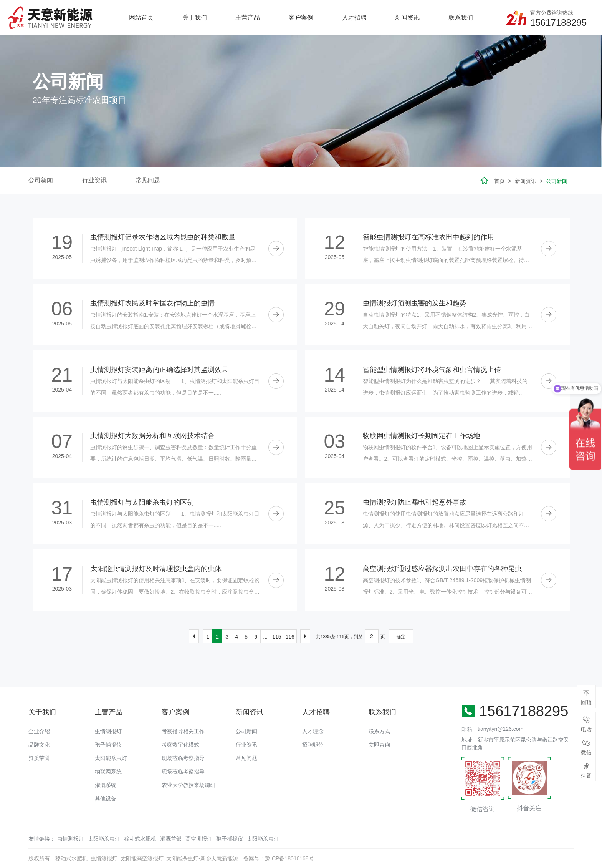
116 (290, 637)
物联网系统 (108, 772)
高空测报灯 (199, 839)
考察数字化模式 (180, 745)
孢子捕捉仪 (108, 745)
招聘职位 (313, 745)
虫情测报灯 (108, 731)
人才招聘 (354, 17)
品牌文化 (39, 745)
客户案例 (301, 17)
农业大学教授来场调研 (189, 785)
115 (277, 637)
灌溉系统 (106, 785)
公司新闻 (41, 180)
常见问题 (148, 180)
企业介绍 (39, 731)
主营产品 (248, 17)
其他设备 (106, 798)
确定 (401, 637)
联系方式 (379, 731)
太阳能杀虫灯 (111, 758)
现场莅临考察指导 (183, 758)
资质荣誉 (39, 758)
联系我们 (461, 17)
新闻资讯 (407, 17)
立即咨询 (379, 745)
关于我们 (195, 17)
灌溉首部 (171, 839)
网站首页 (141, 17)
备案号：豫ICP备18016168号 (279, 858)
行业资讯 (94, 180)
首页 (499, 181)
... (265, 637)
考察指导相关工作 (183, 731)
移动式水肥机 (140, 839)
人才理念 (313, 731)
